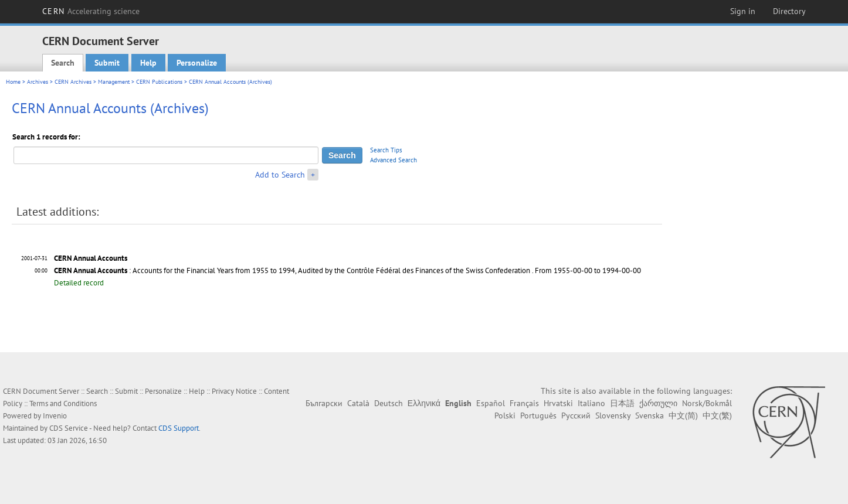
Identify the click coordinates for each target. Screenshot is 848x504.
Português (538, 416)
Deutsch (389, 403)
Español (491, 403)
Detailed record (79, 283)
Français (524, 403)
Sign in (743, 11)
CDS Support (179, 428)
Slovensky (613, 416)
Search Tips (386, 150)
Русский (576, 416)
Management (114, 82)
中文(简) (683, 416)
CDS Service (69, 428)
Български (324, 403)
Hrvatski (558, 403)
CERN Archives (73, 82)
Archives (38, 82)
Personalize (197, 63)
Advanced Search (394, 160)
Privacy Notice (234, 391)
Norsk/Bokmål (707, 403)
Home (13, 82)
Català (358, 403)
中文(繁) (717, 416)
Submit (107, 63)
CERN (91, 11)
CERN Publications (159, 82)
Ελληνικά (424, 403)
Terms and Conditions (63, 403)
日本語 (622, 403)
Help (148, 63)
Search (63, 63)
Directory (789, 11)
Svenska (649, 416)
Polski (505, 416)
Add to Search (280, 175)
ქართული (658, 403)
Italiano (591, 403)
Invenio (55, 416)
